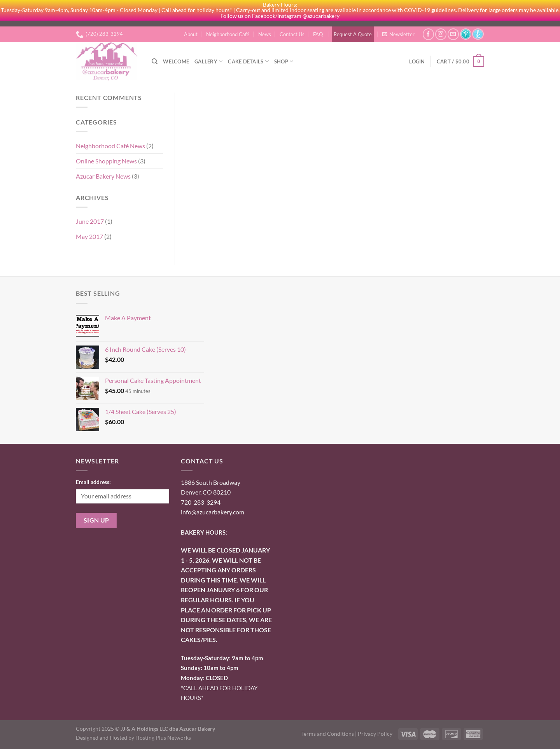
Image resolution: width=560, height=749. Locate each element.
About (191, 34)
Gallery (208, 61)
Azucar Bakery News (103, 176)
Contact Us (292, 34)
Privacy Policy (375, 734)
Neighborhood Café (228, 34)
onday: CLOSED (204, 678)
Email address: (93, 482)
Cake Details (248, 61)
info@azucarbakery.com (213, 512)
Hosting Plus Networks (163, 738)
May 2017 (89, 236)
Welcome (176, 61)
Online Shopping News (106, 161)
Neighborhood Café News (110, 146)
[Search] (155, 61)
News (265, 34)
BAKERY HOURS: (204, 532)
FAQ (318, 34)
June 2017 (90, 221)
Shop (284, 61)
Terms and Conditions (328, 734)
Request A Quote (353, 34)
